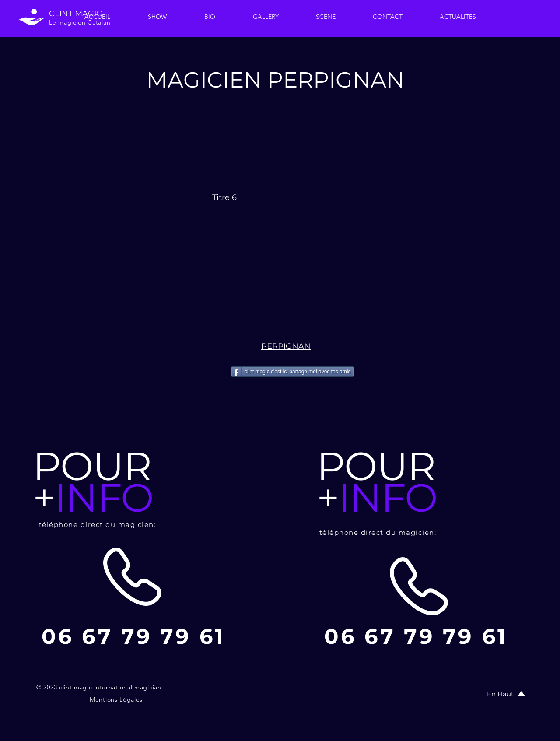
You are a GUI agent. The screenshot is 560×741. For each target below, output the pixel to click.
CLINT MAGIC (75, 14)
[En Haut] (501, 694)
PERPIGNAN (286, 346)
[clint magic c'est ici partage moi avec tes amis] (292, 372)
